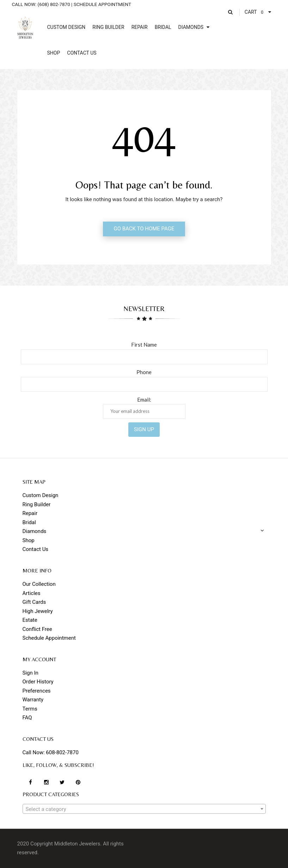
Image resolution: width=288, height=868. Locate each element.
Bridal (29, 522)
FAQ (27, 718)
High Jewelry (38, 611)
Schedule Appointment (49, 638)
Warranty (33, 700)
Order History (38, 682)
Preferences (37, 691)
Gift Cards (34, 602)
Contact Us (36, 549)
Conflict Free (37, 629)
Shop (29, 540)
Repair (30, 513)
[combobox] (144, 809)
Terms (30, 709)
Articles (32, 593)
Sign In (30, 673)
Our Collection (39, 584)
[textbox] (144, 809)
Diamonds (35, 531)
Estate (30, 620)
